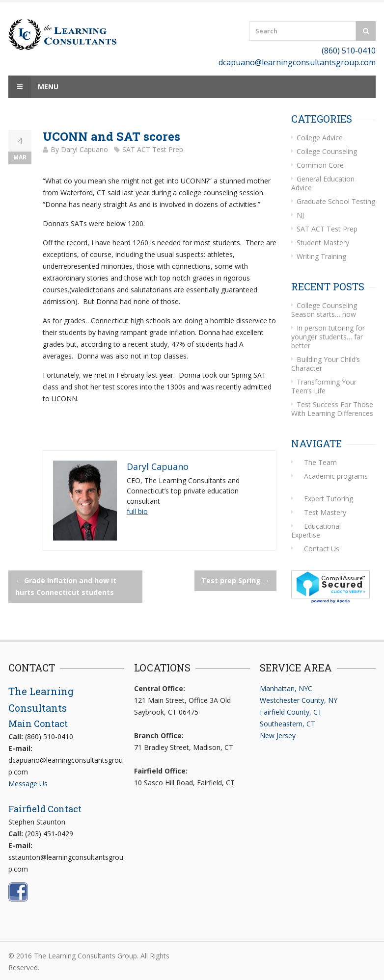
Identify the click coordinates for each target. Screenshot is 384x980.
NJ (300, 215)
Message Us (28, 784)
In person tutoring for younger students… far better (328, 337)
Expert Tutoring (329, 499)
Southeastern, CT (288, 724)
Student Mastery (323, 243)
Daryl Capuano (84, 149)
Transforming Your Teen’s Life (324, 386)
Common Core (320, 165)
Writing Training (321, 256)
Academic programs (336, 476)
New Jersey (278, 735)
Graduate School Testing (336, 201)
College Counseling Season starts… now (324, 310)
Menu (33, 87)
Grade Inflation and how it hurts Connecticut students (66, 586)
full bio (137, 511)
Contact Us (322, 549)
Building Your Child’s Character (326, 364)
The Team (320, 462)
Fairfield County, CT (291, 712)
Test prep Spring (235, 580)
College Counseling (327, 151)
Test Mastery (325, 512)
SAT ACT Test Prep (153, 149)
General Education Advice (323, 183)
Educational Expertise (316, 530)
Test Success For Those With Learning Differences (332, 409)
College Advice (320, 138)
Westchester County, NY (299, 700)
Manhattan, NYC (286, 688)
